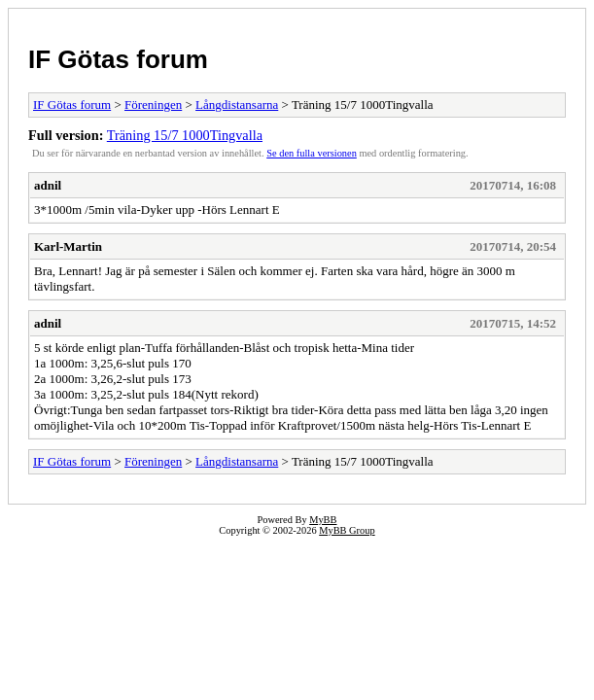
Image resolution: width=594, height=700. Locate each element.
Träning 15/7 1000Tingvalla (185, 135)
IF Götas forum (118, 59)
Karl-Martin (68, 246)
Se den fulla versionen (312, 153)
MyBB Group (347, 530)
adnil (48, 185)
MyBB (323, 520)
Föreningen (153, 105)
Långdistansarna (237, 105)
